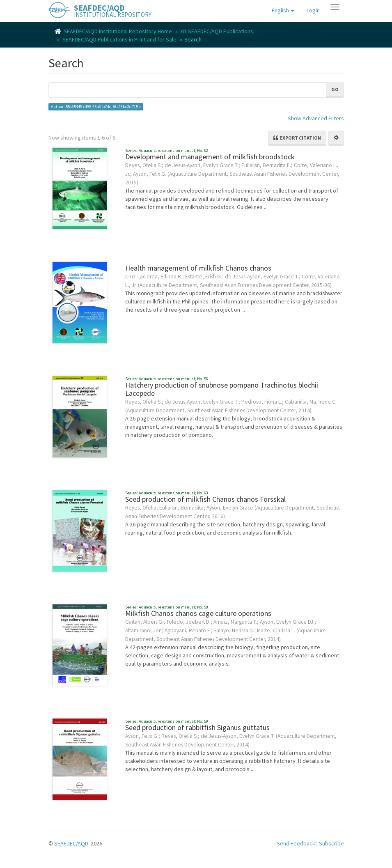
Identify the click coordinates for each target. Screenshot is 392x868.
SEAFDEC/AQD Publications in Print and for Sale (119, 39)
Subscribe (331, 843)
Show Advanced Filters (316, 118)
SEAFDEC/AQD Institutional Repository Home (118, 31)
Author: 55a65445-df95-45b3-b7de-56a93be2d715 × (96, 107)
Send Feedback (296, 843)
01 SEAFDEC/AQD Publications (217, 31)
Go (335, 89)
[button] (283, 10)
